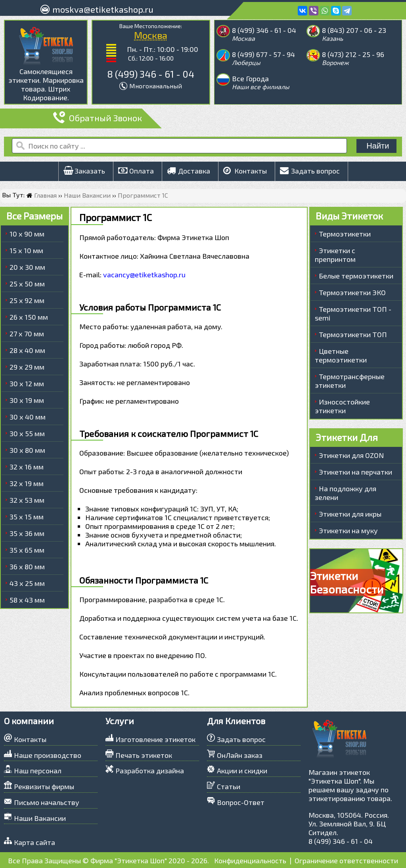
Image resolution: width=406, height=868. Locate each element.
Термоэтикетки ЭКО (352, 292)
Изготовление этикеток (155, 739)
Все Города (250, 78)
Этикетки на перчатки (355, 472)
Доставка (189, 171)
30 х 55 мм (27, 433)
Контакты (245, 171)
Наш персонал (38, 771)
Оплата (136, 171)
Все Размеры (34, 216)
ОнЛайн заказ (240, 755)
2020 (177, 860)
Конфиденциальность (250, 860)
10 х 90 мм (27, 234)
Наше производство (48, 755)
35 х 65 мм (27, 550)
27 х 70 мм (27, 334)
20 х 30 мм (27, 267)
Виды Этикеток (349, 216)
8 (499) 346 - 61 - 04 (151, 74)
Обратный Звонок (98, 118)
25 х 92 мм (27, 300)
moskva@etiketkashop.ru (103, 9)
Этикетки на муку (348, 530)
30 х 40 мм (28, 417)
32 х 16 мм (27, 467)
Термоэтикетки (345, 234)
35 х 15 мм (27, 517)
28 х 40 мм (27, 350)
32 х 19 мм (27, 483)
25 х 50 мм (27, 284)
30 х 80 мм (27, 450)
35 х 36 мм (27, 533)
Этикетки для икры (350, 514)
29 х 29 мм (27, 367)
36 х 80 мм (27, 567)
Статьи (229, 786)
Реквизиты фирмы (44, 786)
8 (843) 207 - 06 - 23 (354, 30)
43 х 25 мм (27, 583)
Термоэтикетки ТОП (353, 334)
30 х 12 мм (27, 383)
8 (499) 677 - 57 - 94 (263, 54)
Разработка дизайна (150, 771)
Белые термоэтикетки (356, 276)
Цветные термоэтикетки (341, 355)
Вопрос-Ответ (241, 802)
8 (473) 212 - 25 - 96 (353, 54)
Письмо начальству (47, 802)
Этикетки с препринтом (335, 255)
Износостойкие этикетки (342, 406)
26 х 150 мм (29, 317)
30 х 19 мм (27, 400)
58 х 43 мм (27, 600)
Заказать (84, 171)
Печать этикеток (144, 755)
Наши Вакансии (40, 818)
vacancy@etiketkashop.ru (145, 275)
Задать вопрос (310, 171)
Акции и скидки (242, 771)
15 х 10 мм (26, 250)
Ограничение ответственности (346, 860)
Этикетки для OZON (351, 455)
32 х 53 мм (27, 500)
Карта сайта (34, 842)
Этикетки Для (347, 437)
